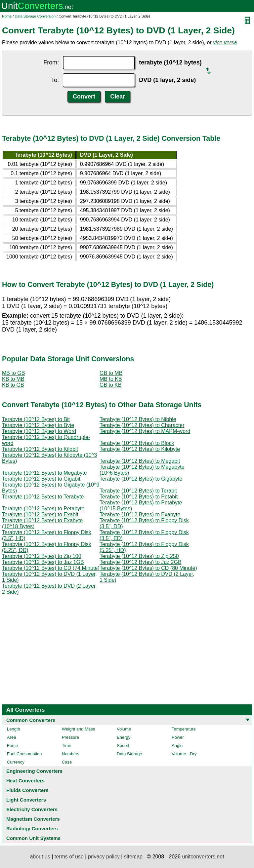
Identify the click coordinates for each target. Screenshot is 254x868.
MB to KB (111, 379)
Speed (123, 746)
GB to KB (111, 385)
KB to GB (13, 385)
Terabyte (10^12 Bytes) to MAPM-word (145, 431)
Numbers (71, 754)
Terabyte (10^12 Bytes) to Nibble (138, 419)
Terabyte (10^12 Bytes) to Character (142, 425)
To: (55, 80)
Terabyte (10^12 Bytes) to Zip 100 (42, 556)
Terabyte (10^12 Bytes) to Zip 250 (139, 556)
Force (12, 746)
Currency (16, 762)
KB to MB (13, 379)
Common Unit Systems (33, 838)
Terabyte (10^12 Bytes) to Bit (36, 419)
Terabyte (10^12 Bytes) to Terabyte (43, 497)
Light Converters (26, 800)
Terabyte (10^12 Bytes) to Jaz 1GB (43, 562)
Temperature (184, 729)
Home (7, 16)
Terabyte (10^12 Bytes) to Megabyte (44, 473)
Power (178, 737)
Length (14, 729)
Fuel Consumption (24, 754)
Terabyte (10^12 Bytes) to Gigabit (41, 479)
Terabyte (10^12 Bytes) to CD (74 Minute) (51, 568)
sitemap (133, 857)
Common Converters (31, 720)
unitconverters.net (203, 857)
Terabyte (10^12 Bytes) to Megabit (140, 461)
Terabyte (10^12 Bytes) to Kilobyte (140, 449)
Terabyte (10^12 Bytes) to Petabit (139, 497)
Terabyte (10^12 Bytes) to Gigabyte (141, 479)
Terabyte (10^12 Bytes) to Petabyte (43, 509)
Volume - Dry (184, 754)
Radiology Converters (32, 829)
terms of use (69, 857)
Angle (177, 746)
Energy (124, 737)
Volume (124, 729)
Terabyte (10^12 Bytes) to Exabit (40, 514)
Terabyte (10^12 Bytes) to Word (39, 431)
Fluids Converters (27, 790)
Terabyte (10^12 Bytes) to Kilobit (40, 449)
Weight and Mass (78, 729)
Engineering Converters (34, 771)
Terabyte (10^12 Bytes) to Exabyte (140, 514)
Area (11, 737)
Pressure (70, 737)
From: (51, 62)
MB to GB (13, 373)
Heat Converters (25, 781)
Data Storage (129, 754)
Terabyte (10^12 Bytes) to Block (137, 443)
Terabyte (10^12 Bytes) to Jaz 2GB (141, 562)
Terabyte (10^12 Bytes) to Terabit (138, 491)
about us (40, 857)
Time (66, 746)
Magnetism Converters (33, 819)
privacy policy (104, 857)
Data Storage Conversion (35, 16)
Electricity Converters (32, 809)
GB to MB (111, 373)
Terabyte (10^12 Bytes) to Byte (38, 425)
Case (67, 762)
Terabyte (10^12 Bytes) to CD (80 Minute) (148, 568)
